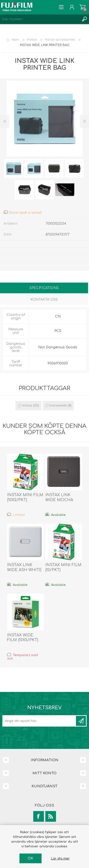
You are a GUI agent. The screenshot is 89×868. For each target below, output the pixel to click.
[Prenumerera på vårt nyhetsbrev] (40, 721)
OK (30, 858)
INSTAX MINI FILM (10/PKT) (63, 567)
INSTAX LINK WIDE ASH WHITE (24, 567)
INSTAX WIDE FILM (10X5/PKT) (23, 638)
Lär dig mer (60, 859)
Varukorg (82, 7)
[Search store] (40, 19)
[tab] (44, 288)
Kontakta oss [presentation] (44, 300)
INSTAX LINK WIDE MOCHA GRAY (59, 500)
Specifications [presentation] (44, 288)
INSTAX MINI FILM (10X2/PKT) (25, 497)
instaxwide (58, 406)
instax (27, 406)
